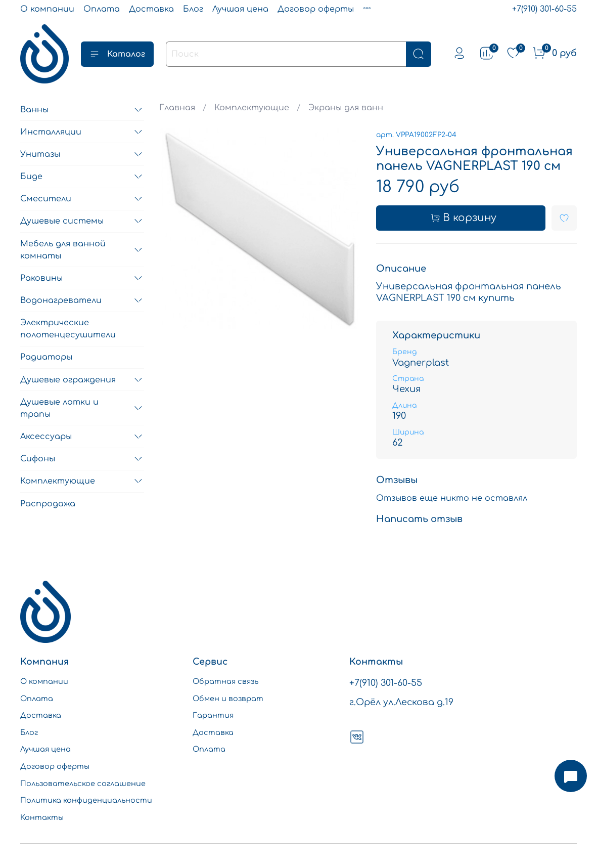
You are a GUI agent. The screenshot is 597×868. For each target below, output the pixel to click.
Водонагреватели (61, 300)
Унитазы (40, 154)
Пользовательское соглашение (83, 784)
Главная (177, 108)
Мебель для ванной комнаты (63, 250)
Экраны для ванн (346, 108)
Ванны (34, 110)
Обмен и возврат (228, 699)
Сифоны (38, 459)
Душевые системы (62, 221)
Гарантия (213, 715)
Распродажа (48, 504)
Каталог (117, 54)
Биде (31, 177)
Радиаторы (46, 357)
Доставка (151, 9)
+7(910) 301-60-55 (544, 9)
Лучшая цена (240, 9)
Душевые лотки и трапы (59, 408)
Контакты (42, 817)
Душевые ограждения (68, 380)
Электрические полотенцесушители (68, 329)
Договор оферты (316, 9)
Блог (193, 9)
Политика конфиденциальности (86, 800)
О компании (47, 9)
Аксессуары (46, 437)
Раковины (41, 278)
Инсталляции (51, 132)
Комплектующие (252, 108)
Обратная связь (225, 681)
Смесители (46, 199)
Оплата (102, 9)
